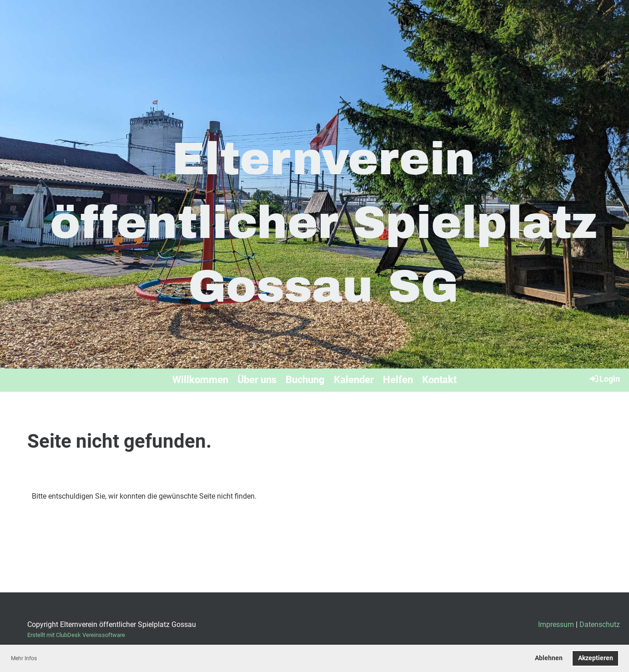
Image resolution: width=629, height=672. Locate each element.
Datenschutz (600, 624)
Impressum (556, 624)
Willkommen (200, 380)
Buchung (305, 380)
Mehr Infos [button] (24, 658)
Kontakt (439, 380)
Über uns (257, 380)
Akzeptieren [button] (596, 658)
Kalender (354, 380)
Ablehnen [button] (549, 658)
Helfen (398, 380)
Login (604, 379)
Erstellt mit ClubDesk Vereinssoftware (76, 635)
